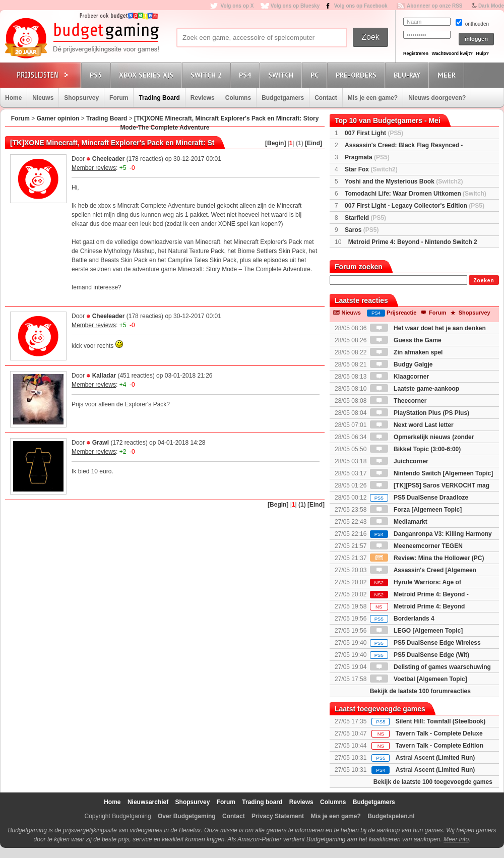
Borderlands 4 (402, 619)
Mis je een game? (373, 98)
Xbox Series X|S (148, 75)
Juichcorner (399, 461)
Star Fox (371, 169)
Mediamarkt (399, 522)
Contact (326, 98)
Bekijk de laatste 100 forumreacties (420, 691)
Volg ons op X (237, 6)
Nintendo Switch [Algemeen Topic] (431, 473)
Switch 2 (208, 75)
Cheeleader (109, 159)
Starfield (365, 218)
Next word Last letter (412, 425)
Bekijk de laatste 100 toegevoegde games (433, 782)
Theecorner (398, 401)
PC (316, 75)
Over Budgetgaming (187, 816)
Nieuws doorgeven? (437, 98)
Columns (238, 98)
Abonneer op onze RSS (435, 6)
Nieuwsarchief (148, 802)
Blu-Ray (408, 75)
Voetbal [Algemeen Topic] (419, 679)
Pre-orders (358, 75)
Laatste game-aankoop (415, 389)
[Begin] (275, 143)
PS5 (97, 75)
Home (13, 98)
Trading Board (159, 98)
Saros (362, 230)
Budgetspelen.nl (391, 816)
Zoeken (484, 281)
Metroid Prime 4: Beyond (418, 606)
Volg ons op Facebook (361, 6)
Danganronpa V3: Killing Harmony (431, 534)
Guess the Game (406, 340)
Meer (448, 75)
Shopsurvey (81, 98)
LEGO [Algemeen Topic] (416, 631)
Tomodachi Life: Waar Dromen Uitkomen (416, 194)
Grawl (101, 443)
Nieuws (43, 98)
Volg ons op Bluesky (295, 6)
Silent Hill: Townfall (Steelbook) (440, 721)
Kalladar (104, 376)
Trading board (262, 802)
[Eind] (313, 143)
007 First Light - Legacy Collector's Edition (415, 206)
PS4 (246, 75)
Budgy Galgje (401, 364)
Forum (119, 98)
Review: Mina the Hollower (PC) (427, 558)
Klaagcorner (399, 377)
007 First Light (374, 133)
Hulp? (482, 53)
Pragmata (367, 157)
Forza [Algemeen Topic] (416, 510)
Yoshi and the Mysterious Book (404, 181)
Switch (282, 75)
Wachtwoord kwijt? (452, 53)
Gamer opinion (58, 118)
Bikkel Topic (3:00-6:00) (416, 449)
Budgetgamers (283, 98)
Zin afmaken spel (406, 352)
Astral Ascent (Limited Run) (435, 758)
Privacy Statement (278, 816)
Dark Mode (491, 6)
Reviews (203, 98)
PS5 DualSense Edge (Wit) (420, 655)
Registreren (416, 53)
